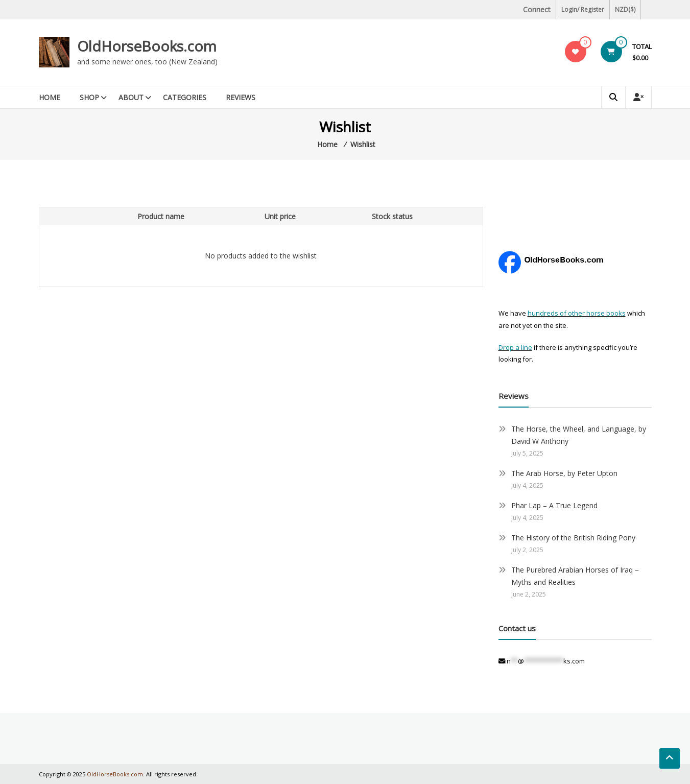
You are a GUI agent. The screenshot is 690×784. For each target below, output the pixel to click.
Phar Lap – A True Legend (554, 505)
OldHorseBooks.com (147, 46)
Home (50, 97)
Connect (537, 9)
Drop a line (515, 347)
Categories (185, 97)
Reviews (241, 97)
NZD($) (625, 9)
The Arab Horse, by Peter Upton (564, 473)
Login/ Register (583, 9)
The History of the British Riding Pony (573, 538)
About (131, 97)
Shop (89, 97)
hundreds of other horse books (577, 313)
